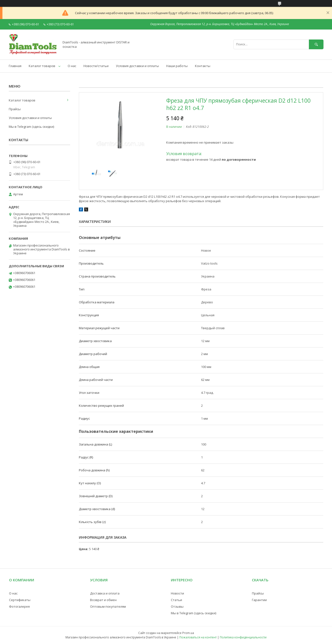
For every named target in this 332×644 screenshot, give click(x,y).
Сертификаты (20, 600)
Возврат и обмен (103, 600)
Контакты (203, 66)
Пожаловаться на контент (198, 637)
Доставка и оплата (105, 593)
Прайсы (15, 109)
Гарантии (259, 600)
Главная (15, 66)
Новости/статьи (96, 66)
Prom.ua (188, 633)
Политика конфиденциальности (243, 637)
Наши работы (177, 66)
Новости (177, 593)
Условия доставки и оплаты (137, 66)
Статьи (176, 600)
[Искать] (316, 44)
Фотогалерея (19, 606)
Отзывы (177, 606)
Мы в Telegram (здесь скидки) (31, 127)
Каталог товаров (42, 66)
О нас (72, 66)
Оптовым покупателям (108, 606)
